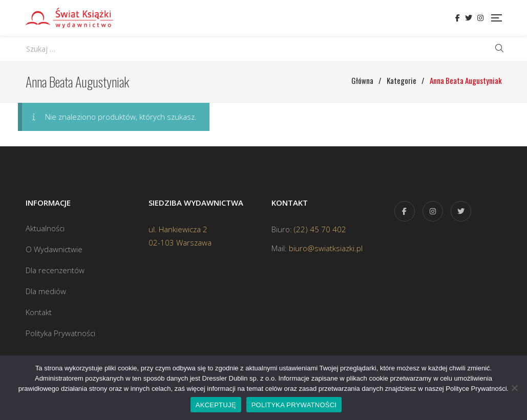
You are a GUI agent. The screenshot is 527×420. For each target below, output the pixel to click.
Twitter (469, 18)
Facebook (458, 18)
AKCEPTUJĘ (216, 405)
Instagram (480, 18)
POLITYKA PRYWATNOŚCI (294, 405)
